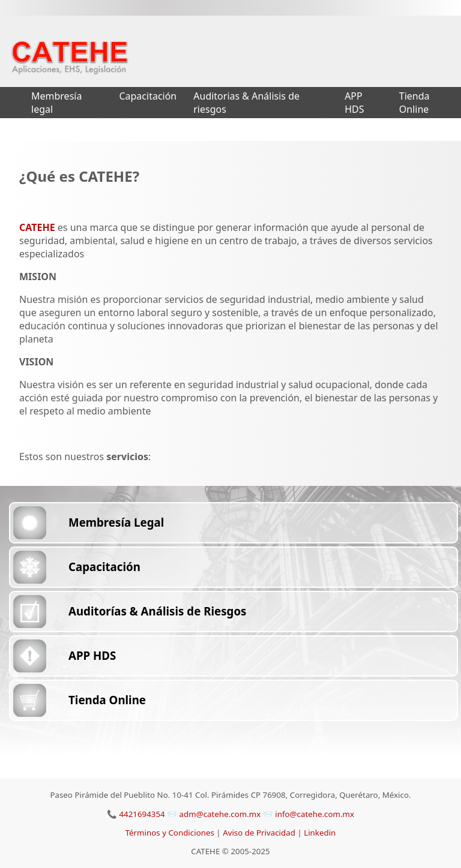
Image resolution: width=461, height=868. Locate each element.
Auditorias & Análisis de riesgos (246, 103)
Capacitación (148, 96)
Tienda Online (414, 103)
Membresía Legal (116, 522)
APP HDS (354, 103)
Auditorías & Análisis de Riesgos (157, 611)
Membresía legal (56, 103)
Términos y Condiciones (171, 833)
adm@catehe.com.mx (221, 814)
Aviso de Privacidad (260, 833)
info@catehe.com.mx (315, 814)
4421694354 (142, 814)
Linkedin (320, 833)
